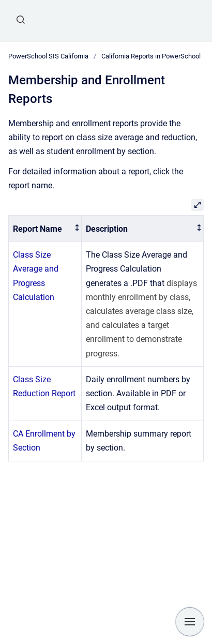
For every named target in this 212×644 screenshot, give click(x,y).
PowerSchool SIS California (48, 56)
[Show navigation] (190, 622)
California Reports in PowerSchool (151, 56)
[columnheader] (45, 229)
